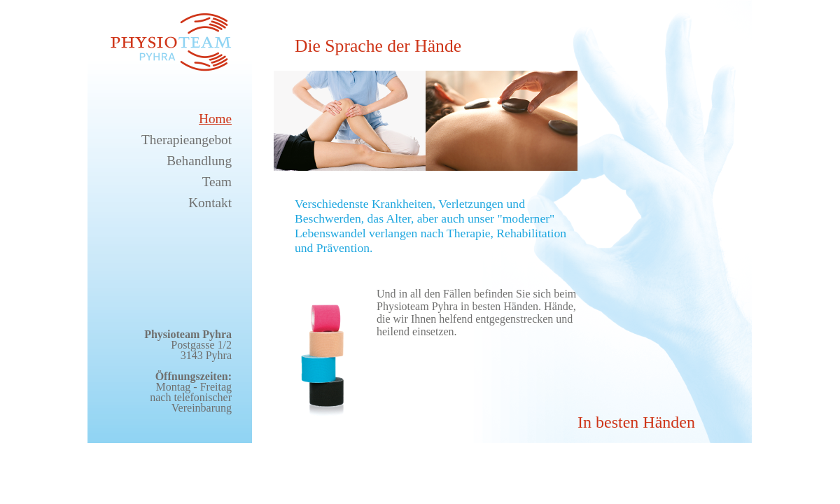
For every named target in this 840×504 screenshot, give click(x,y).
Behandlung (199, 161)
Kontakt (210, 203)
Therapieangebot (187, 140)
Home (215, 119)
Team (217, 182)
